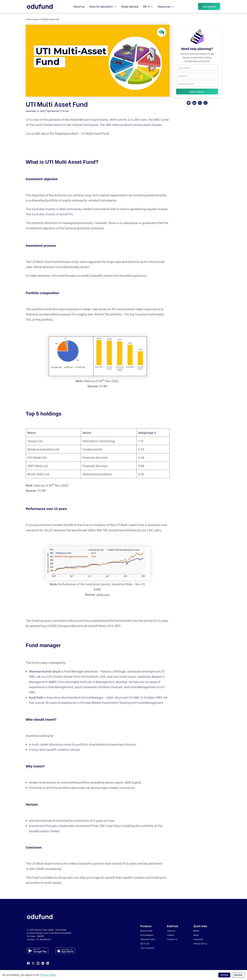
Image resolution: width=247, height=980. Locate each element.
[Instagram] (43, 963)
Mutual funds (147, 930)
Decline (238, 975)
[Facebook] (28, 963)
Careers (171, 935)
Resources (166, 6)
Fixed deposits (147, 935)
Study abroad (130, 6)
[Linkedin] (48, 963)
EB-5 (148, 6)
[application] (114, 6)
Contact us (172, 939)
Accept (224, 975)
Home (28, 19)
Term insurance (148, 948)
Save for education (103, 6)
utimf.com (103, 594)
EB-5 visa (145, 943)
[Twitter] (33, 963)
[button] (209, 6)
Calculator (199, 939)
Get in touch (197, 91)
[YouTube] (38, 963)
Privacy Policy (48, 975)
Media (197, 930)
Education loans (148, 939)
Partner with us (201, 943)
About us (79, 6)
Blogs (36, 19)
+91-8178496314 (43, 939)
